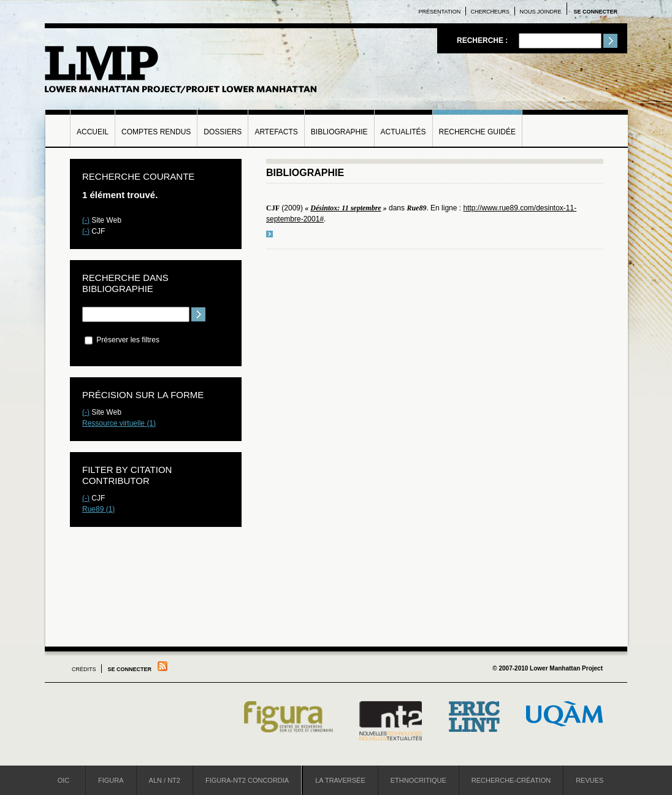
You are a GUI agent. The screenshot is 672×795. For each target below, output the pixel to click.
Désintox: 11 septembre (346, 208)
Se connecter (595, 12)
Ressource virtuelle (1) (119, 423)
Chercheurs (491, 12)
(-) (86, 220)
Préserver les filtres (122, 340)
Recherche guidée (477, 132)
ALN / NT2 (165, 780)
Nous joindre (540, 12)
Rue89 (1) (98, 509)
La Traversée (340, 780)
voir (269, 234)
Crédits (84, 669)
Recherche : (483, 40)
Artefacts (276, 132)
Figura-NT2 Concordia (247, 780)
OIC (64, 780)
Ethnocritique (418, 780)
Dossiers (223, 132)
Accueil (93, 132)
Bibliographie (339, 132)
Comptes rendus (156, 132)
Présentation (440, 12)
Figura (111, 780)
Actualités (403, 132)
